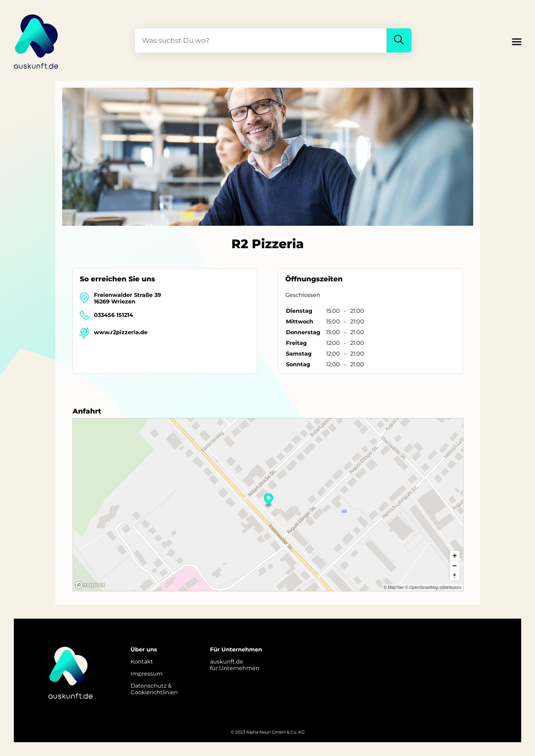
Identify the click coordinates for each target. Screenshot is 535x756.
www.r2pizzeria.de (121, 332)
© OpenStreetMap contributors (433, 588)
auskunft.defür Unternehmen (235, 665)
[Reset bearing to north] (455, 576)
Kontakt (142, 662)
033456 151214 (113, 315)
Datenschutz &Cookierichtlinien (154, 689)
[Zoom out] (455, 566)
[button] (517, 42)
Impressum (147, 674)
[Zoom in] (455, 556)
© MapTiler (394, 588)
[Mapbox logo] (90, 585)
